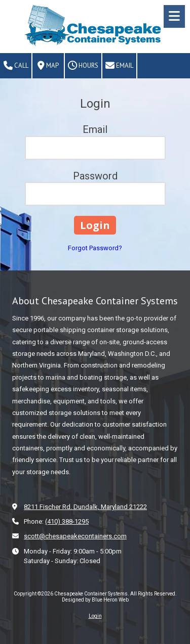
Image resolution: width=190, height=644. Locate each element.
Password (95, 176)
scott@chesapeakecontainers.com (75, 536)
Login (95, 616)
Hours (83, 66)
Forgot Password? (95, 248)
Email (119, 66)
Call (16, 66)
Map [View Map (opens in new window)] (48, 66)
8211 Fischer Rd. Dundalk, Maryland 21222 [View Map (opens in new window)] (85, 507)
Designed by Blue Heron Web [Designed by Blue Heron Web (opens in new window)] (95, 600)
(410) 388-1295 (67, 521)
